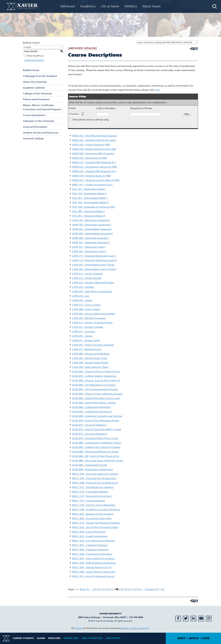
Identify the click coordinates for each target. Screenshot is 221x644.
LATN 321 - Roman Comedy (88, 327)
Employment (113, 638)
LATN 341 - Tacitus (82, 336)
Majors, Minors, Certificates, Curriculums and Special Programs (42, 107)
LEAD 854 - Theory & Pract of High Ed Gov (96, 372)
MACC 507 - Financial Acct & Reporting (94, 478)
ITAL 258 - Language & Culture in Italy (94, 207)
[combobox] (167, 42)
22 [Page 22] (135, 589)
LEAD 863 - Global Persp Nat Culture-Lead (96, 398)
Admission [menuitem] (68, 6)
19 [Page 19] (122, 589)
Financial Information (35, 127)
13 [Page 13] (94, 589)
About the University (35, 82)
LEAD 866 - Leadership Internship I (92, 407)
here (157, 90)
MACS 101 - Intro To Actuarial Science (93, 576)
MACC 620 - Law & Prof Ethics (89, 532)
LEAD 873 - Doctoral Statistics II (90, 434)
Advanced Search (33, 60)
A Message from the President (40, 76)
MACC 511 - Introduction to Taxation (93, 487)
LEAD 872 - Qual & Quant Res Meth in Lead (97, 429)
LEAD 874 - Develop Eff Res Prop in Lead (95, 438)
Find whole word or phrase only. (91, 120)
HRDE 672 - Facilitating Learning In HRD (95, 167)
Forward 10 (151, 589)
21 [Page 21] (131, 589)
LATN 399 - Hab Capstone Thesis (90, 367)
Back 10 (84, 589)
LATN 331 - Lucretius (84, 332)
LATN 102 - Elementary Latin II (89, 251)
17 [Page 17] (112, 589)
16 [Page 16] (108, 589)
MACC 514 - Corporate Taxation (90, 492)
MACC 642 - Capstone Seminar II (90, 550)
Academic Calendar (34, 88)
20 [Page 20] (126, 589)
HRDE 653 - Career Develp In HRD (91, 145)
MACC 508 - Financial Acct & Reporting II (95, 483)
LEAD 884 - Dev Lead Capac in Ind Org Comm (98, 461)
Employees (54, 638)
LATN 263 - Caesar (82, 300)
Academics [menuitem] (88, 6)
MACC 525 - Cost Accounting (88, 501)
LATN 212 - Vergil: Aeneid (87, 278)
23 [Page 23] (140, 589)
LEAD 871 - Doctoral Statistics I (89, 425)
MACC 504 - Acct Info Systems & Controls (95, 474)
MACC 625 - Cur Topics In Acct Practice (94, 541)
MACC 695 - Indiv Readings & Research (94, 563)
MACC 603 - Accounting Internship (92, 518)
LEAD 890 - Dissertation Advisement (92, 469)
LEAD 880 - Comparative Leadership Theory (97, 443)
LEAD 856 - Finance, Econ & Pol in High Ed (96, 380)
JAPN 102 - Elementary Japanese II (91, 225)
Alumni (41, 638)
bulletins (79, 628)
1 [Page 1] (76, 589)
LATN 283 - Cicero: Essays (86, 309)
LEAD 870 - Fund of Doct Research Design (96, 421)
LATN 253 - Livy (81, 296)
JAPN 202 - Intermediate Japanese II (92, 234)
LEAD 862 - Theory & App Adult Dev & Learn (97, 394)
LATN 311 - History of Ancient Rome (92, 323)
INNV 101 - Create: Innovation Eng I (92, 185)
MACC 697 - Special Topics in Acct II (92, 567)
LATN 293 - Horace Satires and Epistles (94, 314)
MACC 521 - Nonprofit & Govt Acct (92, 496)
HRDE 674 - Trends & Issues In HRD (91, 176)
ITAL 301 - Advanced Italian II (89, 216)
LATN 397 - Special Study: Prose (90, 358)
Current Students (23, 638)
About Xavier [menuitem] (152, 6)
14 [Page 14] (98, 589)
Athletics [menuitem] (131, 6)
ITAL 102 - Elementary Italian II (89, 194)
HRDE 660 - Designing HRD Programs (93, 154)
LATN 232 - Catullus (83, 287)
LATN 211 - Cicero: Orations (87, 274)
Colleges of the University (37, 94)
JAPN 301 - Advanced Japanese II (91, 243)
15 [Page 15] (103, 589)
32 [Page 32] (163, 589)
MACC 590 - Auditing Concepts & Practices (96, 510)
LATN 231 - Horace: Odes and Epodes (93, 283)
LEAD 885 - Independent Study (90, 465)
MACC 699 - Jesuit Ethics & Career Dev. (94, 572)
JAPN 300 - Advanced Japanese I (90, 238)
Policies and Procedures (36, 99)
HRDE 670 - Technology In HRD (90, 158)
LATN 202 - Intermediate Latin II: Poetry (94, 269)
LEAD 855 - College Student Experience (94, 376)
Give (206, 638)
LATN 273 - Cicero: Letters (86, 305)
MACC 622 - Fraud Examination (90, 536)
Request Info (71, 638)
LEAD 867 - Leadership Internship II (92, 412)
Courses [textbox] (27, 47)
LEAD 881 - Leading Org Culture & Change (96, 447)
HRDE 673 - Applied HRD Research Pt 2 (94, 171)
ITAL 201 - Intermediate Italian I (90, 198)
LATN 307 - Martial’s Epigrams (89, 318)
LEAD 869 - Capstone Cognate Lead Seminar (97, 416)
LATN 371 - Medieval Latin (87, 349)
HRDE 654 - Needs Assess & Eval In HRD (94, 149)
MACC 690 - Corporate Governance (92, 554)
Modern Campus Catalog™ (136, 628)
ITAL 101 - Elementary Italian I (89, 189)
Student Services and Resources (41, 133)
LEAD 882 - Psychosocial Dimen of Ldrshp (95, 452)
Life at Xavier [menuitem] (110, 6)
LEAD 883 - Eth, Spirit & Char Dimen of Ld (96, 456)
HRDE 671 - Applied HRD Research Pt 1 (94, 162)
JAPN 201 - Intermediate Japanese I (92, 229)
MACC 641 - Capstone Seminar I (90, 545)
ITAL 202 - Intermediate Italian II (90, 202)
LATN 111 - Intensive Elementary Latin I (94, 256)
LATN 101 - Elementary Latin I (89, 247)
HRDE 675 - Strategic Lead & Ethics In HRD (96, 180)
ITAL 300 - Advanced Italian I (88, 211)
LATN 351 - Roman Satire (86, 340)
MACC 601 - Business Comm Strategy (93, 514)
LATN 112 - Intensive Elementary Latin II (94, 260)
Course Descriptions (34, 115)
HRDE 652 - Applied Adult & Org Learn (94, 140)
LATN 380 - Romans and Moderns (91, 354)
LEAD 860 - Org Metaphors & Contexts (94, 385)
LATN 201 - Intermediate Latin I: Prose (93, 265)
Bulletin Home (31, 70)
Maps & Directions (92, 638)
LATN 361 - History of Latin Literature (93, 345)
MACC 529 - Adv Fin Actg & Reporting (94, 505)
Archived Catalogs (33, 138)
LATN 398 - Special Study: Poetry (90, 363)
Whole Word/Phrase (35, 56)
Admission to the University (39, 121)
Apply (194, 638)
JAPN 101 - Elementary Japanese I (91, 220)
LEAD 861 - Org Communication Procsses (95, 389)
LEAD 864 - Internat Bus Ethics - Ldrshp (94, 403)
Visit (181, 638)
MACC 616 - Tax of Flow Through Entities (95, 527)
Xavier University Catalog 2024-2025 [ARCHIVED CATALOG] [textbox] (165, 42)
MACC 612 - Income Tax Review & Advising (96, 523)
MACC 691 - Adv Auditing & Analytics (93, 558)
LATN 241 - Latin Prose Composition (92, 291)
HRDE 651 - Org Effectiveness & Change (95, 136)
